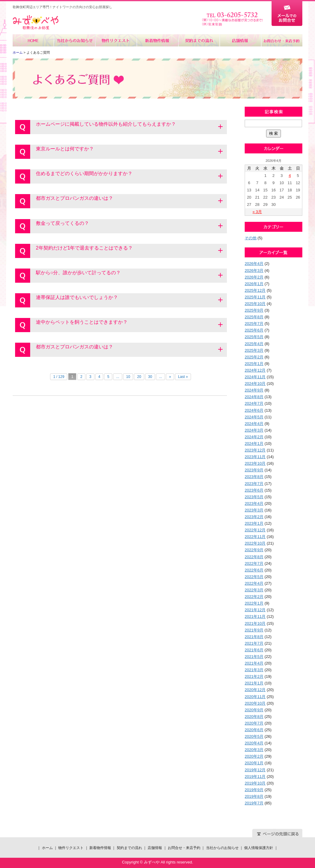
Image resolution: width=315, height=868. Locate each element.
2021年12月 (255, 610)
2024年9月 (254, 390)
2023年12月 (255, 450)
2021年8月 (254, 637)
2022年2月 (254, 597)
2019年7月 (254, 803)
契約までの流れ (199, 40)
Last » (183, 377)
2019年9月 (254, 790)
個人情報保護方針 (259, 848)
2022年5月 (254, 577)
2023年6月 (254, 490)
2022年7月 (254, 563)
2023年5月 (254, 497)
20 (139, 377)
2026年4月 (254, 264)
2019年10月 (255, 783)
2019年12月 (255, 770)
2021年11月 (255, 616)
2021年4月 (254, 663)
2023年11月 (255, 457)
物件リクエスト (116, 40)
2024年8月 (254, 397)
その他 (251, 238)
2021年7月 (254, 643)
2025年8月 (254, 317)
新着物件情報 (157, 40)
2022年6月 (254, 570)
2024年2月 (254, 437)
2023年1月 (254, 523)
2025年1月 (254, 364)
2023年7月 (254, 484)
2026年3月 (254, 270)
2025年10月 (255, 304)
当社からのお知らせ (75, 40)
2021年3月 (254, 670)
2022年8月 (254, 557)
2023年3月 (254, 510)
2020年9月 (254, 710)
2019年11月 (255, 777)
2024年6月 (254, 410)
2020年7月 (254, 723)
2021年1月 (254, 683)
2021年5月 (254, 657)
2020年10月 (255, 703)
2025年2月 (254, 357)
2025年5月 (254, 337)
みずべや (36, 22)
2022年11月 (255, 537)
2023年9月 (254, 470)
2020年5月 (254, 736)
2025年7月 (254, 324)
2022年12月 (255, 530)
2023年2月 (254, 517)
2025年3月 (254, 350)
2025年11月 (255, 297)
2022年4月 (254, 583)
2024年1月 (254, 443)
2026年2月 (254, 277)
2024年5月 (254, 417)
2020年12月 (255, 690)
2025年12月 (255, 290)
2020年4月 (254, 743)
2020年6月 (254, 730)
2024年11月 (255, 377)
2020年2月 (254, 756)
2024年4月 (254, 424)
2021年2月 (254, 676)
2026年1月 (254, 284)
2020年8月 (254, 717)
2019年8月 (254, 796)
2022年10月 (255, 543)
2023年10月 (255, 463)
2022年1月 (254, 603)
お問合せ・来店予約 (282, 40)
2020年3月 (254, 750)
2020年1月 (254, 763)
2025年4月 (254, 344)
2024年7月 (254, 403)
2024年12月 (255, 370)
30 (150, 377)
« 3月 (257, 212)
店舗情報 (240, 40)
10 (128, 377)
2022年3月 (254, 590)
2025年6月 (254, 330)
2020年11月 (255, 697)
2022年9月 (254, 550)
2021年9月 (254, 630)
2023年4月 (254, 503)
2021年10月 (255, 623)
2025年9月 (254, 310)
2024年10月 (255, 384)
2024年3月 (254, 430)
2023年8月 (254, 477)
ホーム (33, 40)
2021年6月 (254, 650)
